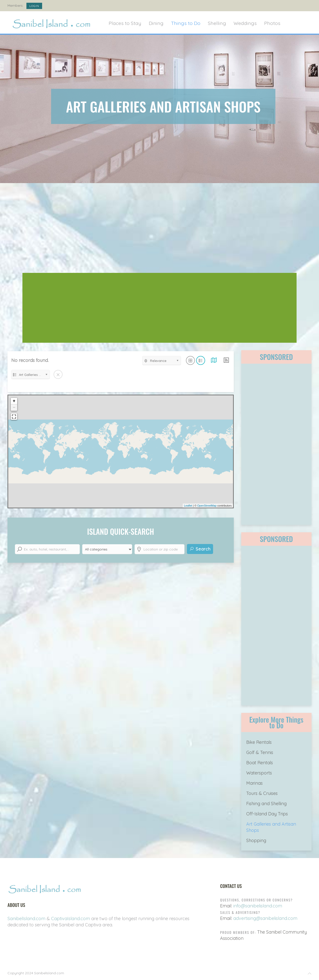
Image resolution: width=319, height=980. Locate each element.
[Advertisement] (159, 230)
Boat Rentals (260, 763)
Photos (272, 23)
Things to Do (186, 23)
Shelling (217, 23)
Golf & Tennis (260, 752)
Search (200, 549)
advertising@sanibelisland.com (265, 918)
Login (34, 6)
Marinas (254, 783)
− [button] (14, 408)
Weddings (245, 23)
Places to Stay (125, 23)
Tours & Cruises (262, 793)
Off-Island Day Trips (267, 814)
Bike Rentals (259, 742)
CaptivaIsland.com (71, 919)
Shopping (256, 840)
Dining (156, 23)
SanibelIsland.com (26, 919)
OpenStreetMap (207, 506)
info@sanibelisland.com (258, 906)
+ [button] (14, 401)
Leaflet (188, 506)
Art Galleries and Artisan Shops (271, 827)
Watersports (259, 773)
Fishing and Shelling (266, 804)
